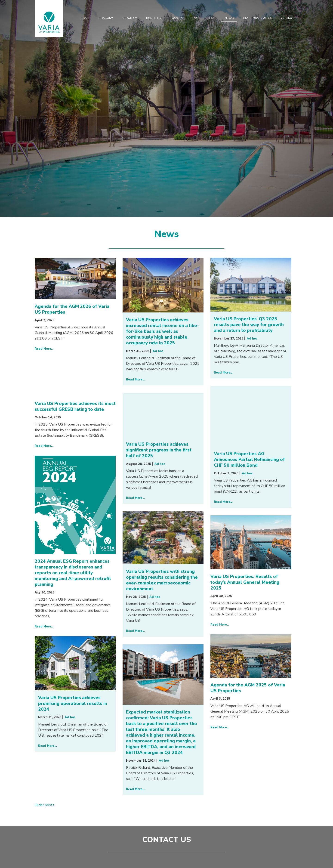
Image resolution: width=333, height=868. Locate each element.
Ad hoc (158, 351)
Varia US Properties (49, 22)
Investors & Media (257, 18)
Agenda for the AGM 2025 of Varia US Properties (248, 688)
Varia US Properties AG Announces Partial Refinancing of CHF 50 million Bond (249, 460)
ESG (195, 18)
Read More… (44, 349)
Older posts (45, 805)
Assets (177, 18)
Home (85, 18)
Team (211, 18)
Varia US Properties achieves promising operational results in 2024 (73, 704)
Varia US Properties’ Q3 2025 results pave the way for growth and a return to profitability (249, 325)
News (229, 18)
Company (106, 18)
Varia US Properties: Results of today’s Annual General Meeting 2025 (245, 582)
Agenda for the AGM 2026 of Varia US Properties (72, 309)
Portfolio (154, 18)
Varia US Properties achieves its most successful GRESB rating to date (75, 406)
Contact (288, 18)
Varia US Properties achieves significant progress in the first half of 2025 (159, 450)
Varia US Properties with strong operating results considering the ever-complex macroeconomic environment (162, 580)
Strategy (130, 18)
